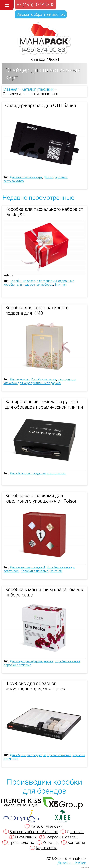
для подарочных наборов (35, 285)
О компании (26, 837)
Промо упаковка (59, 755)
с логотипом (46, 281)
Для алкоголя (20, 379)
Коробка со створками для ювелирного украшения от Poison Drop (41, 499)
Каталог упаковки (47, 826)
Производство (21, 843)
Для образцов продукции (28, 473)
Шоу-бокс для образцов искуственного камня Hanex (35, 686)
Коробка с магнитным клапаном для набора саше (45, 592)
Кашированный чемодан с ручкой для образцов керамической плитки (44, 404)
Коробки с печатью (34, 571)
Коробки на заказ (23, 281)
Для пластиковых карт (26, 177)
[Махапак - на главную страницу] (44, 54)
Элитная (61, 285)
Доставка (75, 832)
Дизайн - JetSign (72, 863)
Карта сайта (47, 848)
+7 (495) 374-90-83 (36, 4)
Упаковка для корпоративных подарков (32, 383)
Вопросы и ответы (62, 837)
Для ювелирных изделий (28, 567)
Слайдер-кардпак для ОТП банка (41, 105)
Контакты (76, 843)
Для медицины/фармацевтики (32, 661)
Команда (51, 843)
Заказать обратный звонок (41, 14)
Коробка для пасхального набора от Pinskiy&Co (44, 212)
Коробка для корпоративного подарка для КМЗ (37, 310)
